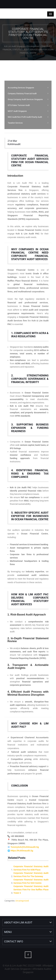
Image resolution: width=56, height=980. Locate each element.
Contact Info (14, 941)
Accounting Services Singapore (21, 88)
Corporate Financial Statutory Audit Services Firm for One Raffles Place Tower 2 (31, 890)
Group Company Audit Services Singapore (25, 99)
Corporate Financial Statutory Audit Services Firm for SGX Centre (31, 881)
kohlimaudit (14, 144)
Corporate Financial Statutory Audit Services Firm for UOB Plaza (31, 868)
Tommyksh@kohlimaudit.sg (25, 847)
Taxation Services (15, 123)
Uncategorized (22, 901)
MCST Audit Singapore (17, 111)
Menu (8, 932)
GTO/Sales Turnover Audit (19, 105)
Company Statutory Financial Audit (22, 94)
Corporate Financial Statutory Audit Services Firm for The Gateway (31, 875)
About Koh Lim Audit (18, 922)
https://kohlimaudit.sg (22, 851)
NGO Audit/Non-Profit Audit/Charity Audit (25, 117)
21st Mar (12, 141)
